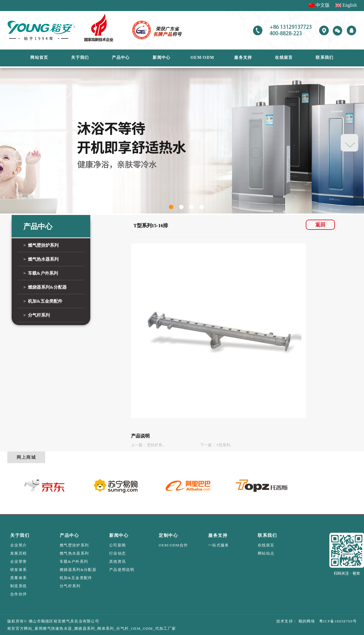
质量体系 (18, 578)
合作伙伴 (18, 594)
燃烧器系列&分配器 (78, 570)
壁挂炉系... (156, 445)
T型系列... (225, 445)
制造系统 (18, 586)
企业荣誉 (18, 561)
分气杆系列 (70, 586)
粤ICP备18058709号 (336, 621)
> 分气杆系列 (37, 315)
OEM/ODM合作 (173, 545)
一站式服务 (219, 545)
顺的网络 (306, 621)
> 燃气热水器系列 (41, 259)
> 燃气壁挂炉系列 (41, 245)
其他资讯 (117, 561)
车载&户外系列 (74, 561)
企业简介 (18, 545)
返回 (320, 225)
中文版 (323, 5)
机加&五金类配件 (76, 578)
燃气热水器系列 (74, 553)
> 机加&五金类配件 (43, 301)
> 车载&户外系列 (41, 273)
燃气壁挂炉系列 (74, 545)
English (350, 5)
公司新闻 (117, 545)
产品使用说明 (122, 570)
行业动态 (117, 553)
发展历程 (18, 553)
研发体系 (18, 570)
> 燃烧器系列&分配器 (45, 287)
